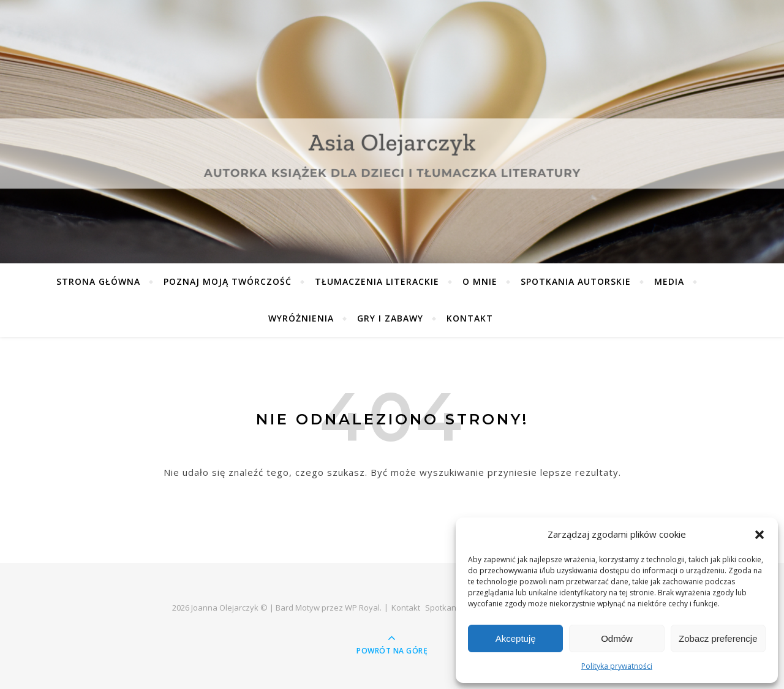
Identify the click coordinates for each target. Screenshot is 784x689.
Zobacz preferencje (718, 638)
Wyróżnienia (301, 318)
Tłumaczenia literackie (377, 281)
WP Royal (362, 608)
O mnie (480, 281)
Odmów (617, 638)
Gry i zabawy (390, 318)
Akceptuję (516, 638)
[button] (759, 535)
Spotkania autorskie (576, 281)
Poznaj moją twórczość (228, 281)
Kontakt (470, 318)
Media (669, 281)
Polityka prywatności (617, 666)
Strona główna (98, 281)
